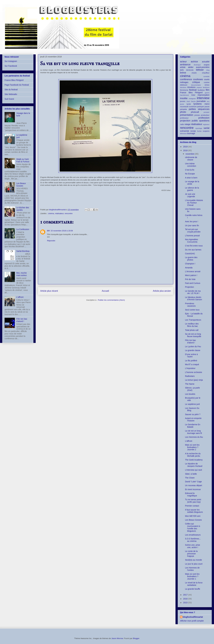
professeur (184, 118)
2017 (186, 595)
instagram (192, 99)
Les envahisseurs (193, 535)
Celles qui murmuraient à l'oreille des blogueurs (193, 527)
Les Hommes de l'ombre (192, 569)
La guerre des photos (191, 259)
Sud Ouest (9, 99)
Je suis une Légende (190, 195)
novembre (190, 154)
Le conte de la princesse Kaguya (191, 554)
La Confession (23, 229)
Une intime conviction (191, 165)
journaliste (201, 101)
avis (182, 70)
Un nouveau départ (194, 485)
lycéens (198, 104)
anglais (207, 65)
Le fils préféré (191, 361)
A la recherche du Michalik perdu (193, 455)
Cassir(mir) (190, 254)
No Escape (190, 174)
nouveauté (184, 107)
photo (183, 112)
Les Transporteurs (193, 320)
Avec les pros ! (192, 221)
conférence (186, 79)
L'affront (20, 297)
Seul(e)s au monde (193, 560)
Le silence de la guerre (192, 189)
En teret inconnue (193, 489)
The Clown (190, 478)
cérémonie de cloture (191, 159)
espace (199, 87)
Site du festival (11, 90)
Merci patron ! (191, 275)
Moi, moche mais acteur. (22, 274)
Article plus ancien (162, 291)
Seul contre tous (192, 310)
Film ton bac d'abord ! (22, 320)
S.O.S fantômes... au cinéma (193, 540)
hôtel (193, 95)
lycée (189, 104)
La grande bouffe (193, 589)
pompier (207, 112)
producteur (205, 115)
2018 (186, 150)
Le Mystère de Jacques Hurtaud (194, 465)
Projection (189, 287)
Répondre (51, 241)
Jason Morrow (117, 638)
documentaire (196, 85)
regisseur (206, 124)
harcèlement (184, 95)
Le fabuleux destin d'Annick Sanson (194, 298)
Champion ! (190, 264)
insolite (184, 98)
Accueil (105, 291)
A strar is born (191, 178)
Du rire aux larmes (193, 250)
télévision (183, 134)
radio (182, 124)
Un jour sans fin (192, 225)
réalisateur (59, 213)
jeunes (183, 101)
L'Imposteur (190, 368)
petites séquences (199, 109)
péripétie (183, 109)
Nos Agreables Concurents (192, 241)
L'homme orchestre (194, 372)
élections (183, 87)
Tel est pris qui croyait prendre (193, 231)
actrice (194, 62)
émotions (192, 87)
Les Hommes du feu (194, 437)
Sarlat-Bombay (23, 251)
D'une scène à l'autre (191, 356)
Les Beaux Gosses (21, 185)
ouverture (193, 107)
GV (48, 231)
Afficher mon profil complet (192, 621)
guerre (207, 93)
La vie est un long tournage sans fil (193, 432)
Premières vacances (190, 305)
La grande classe (193, 350)
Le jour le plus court (194, 564)
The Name (190, 384)
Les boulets (190, 394)
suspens (206, 131)
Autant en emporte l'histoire (193, 419)
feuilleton (201, 90)
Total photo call (192, 330)
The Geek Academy (194, 460)
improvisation (204, 95)
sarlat (207, 128)
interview (203, 98)
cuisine (207, 82)
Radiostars (190, 376)
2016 (186, 599)
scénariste (185, 131)
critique (196, 82)
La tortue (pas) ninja (194, 380)
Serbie (199, 131)
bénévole (190, 70)
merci (207, 104)
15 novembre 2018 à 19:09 (62, 231)
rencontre (69, 213)
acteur (183, 62)
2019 (186, 147)
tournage (191, 133)
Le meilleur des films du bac (192, 325)
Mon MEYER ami (193, 516)
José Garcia (191, 101)
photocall (195, 112)
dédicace (184, 85)
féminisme (184, 90)
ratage (187, 124)
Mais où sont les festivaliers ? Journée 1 (192, 576)
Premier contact (192, 506)
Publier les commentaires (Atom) (111, 300)
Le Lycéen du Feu (193, 346)
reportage (199, 128)
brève (183, 73)
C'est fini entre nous (194, 246)
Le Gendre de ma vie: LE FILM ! (193, 292)
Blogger (136, 638)
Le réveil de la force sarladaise (194, 584)
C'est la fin (190, 170)
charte (194, 73)
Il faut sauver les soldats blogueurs (194, 511)
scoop (193, 131)
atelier (191, 67)
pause (207, 107)
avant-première (203, 67)
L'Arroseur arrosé (193, 271)
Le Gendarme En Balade (193, 426)
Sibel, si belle (191, 474)
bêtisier (200, 70)
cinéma (51, 213)
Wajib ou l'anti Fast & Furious (23, 160)
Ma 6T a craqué (192, 364)
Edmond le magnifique (191, 494)
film (208, 90)
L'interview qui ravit (194, 470)
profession (204, 118)
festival (193, 90)
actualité (206, 62)
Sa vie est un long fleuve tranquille (193, 335)
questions (204, 121)
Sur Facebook (11, 66)
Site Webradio (11, 94)
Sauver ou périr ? (193, 414)
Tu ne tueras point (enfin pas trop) (193, 501)
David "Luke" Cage (193, 482)
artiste (183, 67)
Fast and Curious (193, 283)
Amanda (189, 268)
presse (197, 115)
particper (201, 107)
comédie (206, 76)
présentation (187, 115)
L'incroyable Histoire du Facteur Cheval (194, 203)
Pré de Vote (190, 279)
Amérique (197, 65)
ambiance (185, 65)
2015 (186, 603)
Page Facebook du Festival (17, 85)
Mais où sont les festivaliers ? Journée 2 (192, 447)
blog (208, 70)
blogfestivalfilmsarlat (193, 617)
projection (185, 121)
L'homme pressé (192, 236)
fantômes (206, 87)
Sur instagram (11, 61)
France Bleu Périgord (14, 80)
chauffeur (206, 73)
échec (207, 85)
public (195, 121)
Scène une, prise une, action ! (193, 546)
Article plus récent (49, 291)
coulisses (198, 79)
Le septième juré (192, 404)
